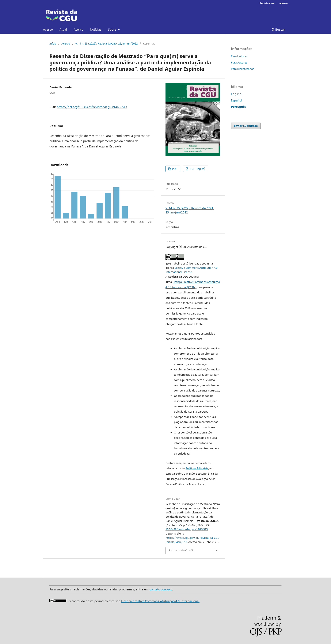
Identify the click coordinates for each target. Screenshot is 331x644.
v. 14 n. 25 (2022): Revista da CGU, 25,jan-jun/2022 (106, 43)
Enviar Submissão (246, 126)
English (236, 94)
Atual (63, 29)
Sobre (113, 29)
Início (53, 43)
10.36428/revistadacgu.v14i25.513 (187, 529)
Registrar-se (267, 3)
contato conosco (161, 589)
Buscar (278, 29)
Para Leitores (239, 56)
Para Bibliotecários (243, 69)
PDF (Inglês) (197, 169)
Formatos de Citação (181, 550)
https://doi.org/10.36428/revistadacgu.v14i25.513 (92, 107)
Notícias (96, 29)
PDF (174, 169)
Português (239, 107)
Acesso (48, 29)
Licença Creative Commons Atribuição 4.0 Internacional (160, 601)
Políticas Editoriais (197, 468)
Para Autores (239, 62)
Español (237, 100)
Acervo (78, 29)
